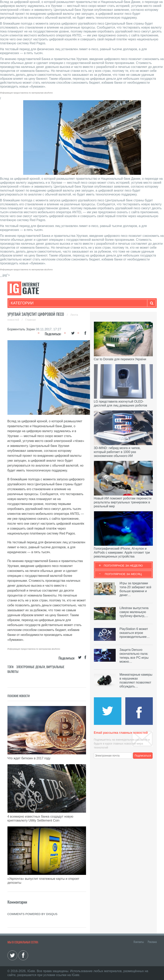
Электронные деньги (31, 667)
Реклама (152, 942)
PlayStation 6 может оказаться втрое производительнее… (135, 633)
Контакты (139, 942)
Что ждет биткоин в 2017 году (29, 758)
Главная (31, 320)
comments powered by (33, 914)
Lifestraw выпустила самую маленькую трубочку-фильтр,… (134, 612)
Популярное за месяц (123, 574)
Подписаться (143, 756)
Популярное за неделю (123, 565)
